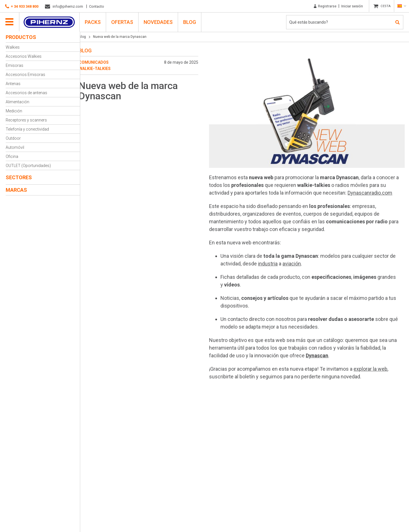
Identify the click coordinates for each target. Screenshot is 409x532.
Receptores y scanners (26, 120)
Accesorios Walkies (24, 56)
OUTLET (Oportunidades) (28, 166)
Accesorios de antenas (26, 93)
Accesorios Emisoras (25, 75)
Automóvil (15, 147)
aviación (295, 262)
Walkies (13, 47)
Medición (14, 111)
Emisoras (15, 65)
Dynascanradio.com (373, 191)
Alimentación (17, 102)
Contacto (97, 6)
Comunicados (99, 62)
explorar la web (374, 367)
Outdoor (13, 138)
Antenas (13, 84)
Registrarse (324, 6)
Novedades (159, 22)
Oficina (12, 156)
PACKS (93, 22)
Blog (190, 22)
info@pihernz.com (64, 7)
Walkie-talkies (100, 69)
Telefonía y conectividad (27, 129)
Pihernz (50, 22)
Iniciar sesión (351, 6)
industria (271, 262)
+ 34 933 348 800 (22, 7)
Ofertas (123, 22)
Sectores (19, 177)
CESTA (385, 6)
